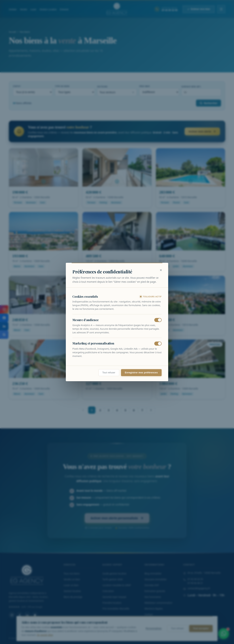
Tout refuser (109, 373)
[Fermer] (161, 270)
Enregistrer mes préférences (141, 373)
